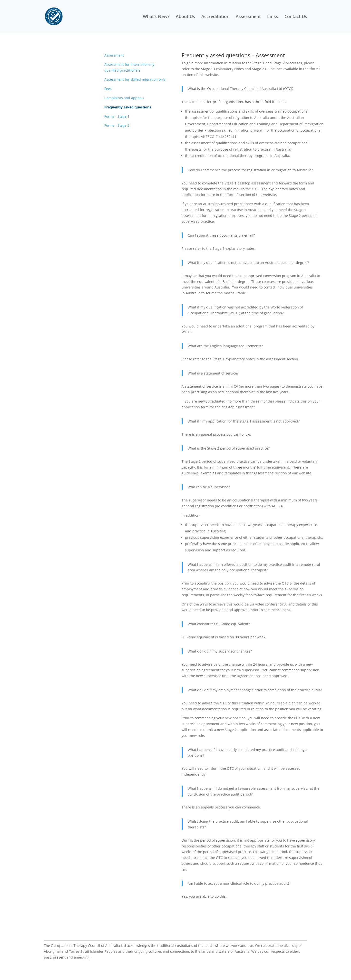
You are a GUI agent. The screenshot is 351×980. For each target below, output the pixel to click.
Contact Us (296, 17)
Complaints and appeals (124, 98)
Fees (108, 89)
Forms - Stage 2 (117, 125)
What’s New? (156, 17)
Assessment (248, 17)
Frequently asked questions (128, 107)
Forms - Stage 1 (117, 116)
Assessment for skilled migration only (135, 79)
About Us (185, 17)
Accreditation (215, 17)
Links (273, 17)
